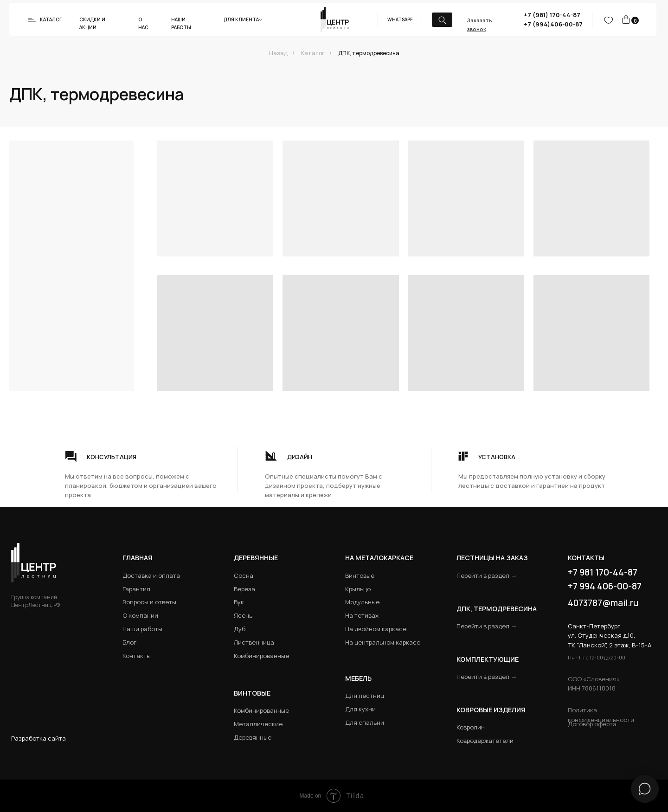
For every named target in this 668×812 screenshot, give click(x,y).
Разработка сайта (39, 738)
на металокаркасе (379, 558)
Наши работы (142, 629)
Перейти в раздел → (487, 575)
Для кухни (360, 709)
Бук (239, 602)
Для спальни (365, 722)
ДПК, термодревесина (369, 53)
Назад (278, 53)
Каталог (51, 19)
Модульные (362, 602)
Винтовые (360, 575)
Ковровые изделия (491, 710)
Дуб (240, 629)
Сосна (244, 575)
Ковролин (471, 727)
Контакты (137, 656)
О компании (140, 615)
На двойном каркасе (376, 629)
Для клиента (241, 19)
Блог (129, 642)
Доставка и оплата (151, 575)
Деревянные (256, 558)
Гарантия (136, 589)
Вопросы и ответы (149, 602)
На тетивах (362, 615)
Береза (244, 589)
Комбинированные (261, 656)
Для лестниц (365, 696)
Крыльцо (358, 589)
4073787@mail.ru (603, 603)
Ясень (243, 615)
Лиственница (254, 642)
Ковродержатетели (485, 741)
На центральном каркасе (383, 642)
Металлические (258, 724)
